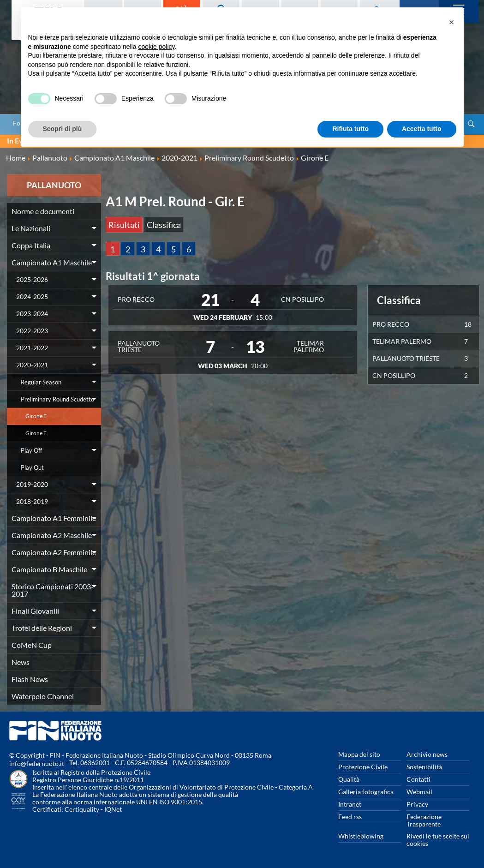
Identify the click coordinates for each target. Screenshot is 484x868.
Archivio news (427, 754)
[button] (452, 22)
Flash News (30, 679)
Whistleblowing (361, 836)
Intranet (350, 804)
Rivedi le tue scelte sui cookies (438, 840)
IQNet (113, 809)
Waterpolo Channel (43, 696)
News (21, 662)
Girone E (36, 416)
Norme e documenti (43, 211)
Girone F (36, 433)
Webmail (419, 792)
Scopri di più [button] (63, 129)
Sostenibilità (424, 767)
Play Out (32, 467)
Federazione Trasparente (424, 820)
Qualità (349, 779)
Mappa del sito (359, 754)
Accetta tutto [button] (422, 129)
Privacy (417, 804)
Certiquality (82, 809)
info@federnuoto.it (37, 763)
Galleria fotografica (366, 792)
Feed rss (350, 817)
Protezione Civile (363, 767)
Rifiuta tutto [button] (350, 129)
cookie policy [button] (156, 47)
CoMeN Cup (32, 645)
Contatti (418, 779)
